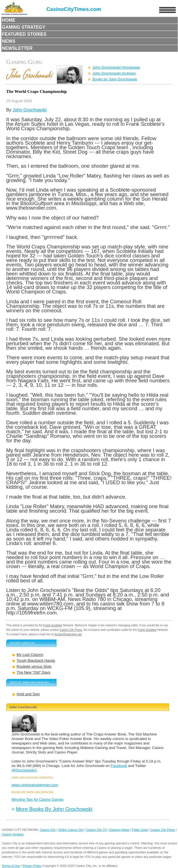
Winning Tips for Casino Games (37, 799)
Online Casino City (71, 830)
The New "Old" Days (33, 672)
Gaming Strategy (24, 27)
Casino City (48, 830)
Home (9, 20)
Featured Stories (24, 34)
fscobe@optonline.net (68, 634)
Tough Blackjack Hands (36, 660)
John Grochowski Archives (114, 73)
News (9, 41)
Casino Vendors (13, 834)
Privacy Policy (32, 866)
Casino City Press (71, 630)
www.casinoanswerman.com (35, 785)
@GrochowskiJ (24, 770)
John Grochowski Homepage (116, 67)
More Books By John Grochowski (54, 809)
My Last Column (30, 655)
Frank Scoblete (53, 625)
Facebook (119, 766)
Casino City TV (96, 830)
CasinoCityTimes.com (74, 9)
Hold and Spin (28, 694)
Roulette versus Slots (34, 666)
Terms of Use (11, 866)
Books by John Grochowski (115, 79)
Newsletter (17, 48)
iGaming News (119, 830)
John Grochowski (30, 110)
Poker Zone (140, 830)
